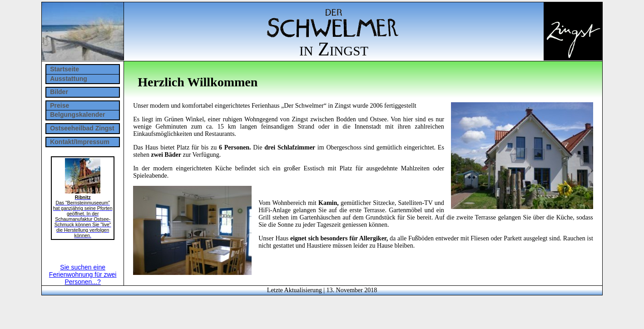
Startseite (64, 69)
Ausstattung (69, 79)
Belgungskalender (77, 115)
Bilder (59, 92)
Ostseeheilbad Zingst (82, 128)
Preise (59, 105)
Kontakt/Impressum (80, 142)
